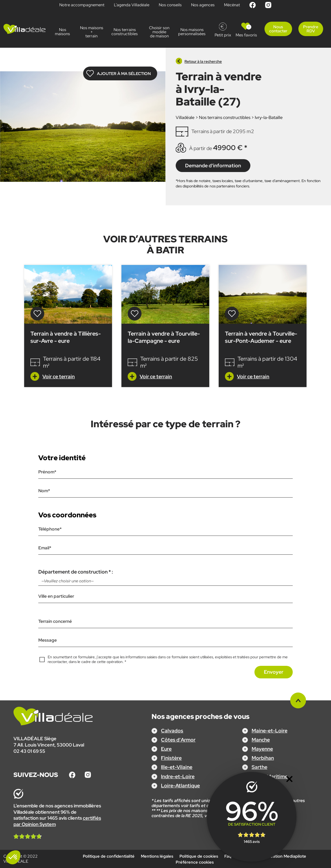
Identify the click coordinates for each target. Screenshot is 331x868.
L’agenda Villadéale (132, 5)
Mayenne (262, 749)
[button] (13, 857)
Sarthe (259, 767)
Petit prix (223, 35)
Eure (166, 749)
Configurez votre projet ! (165, 859)
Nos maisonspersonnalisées (193, 32)
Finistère (171, 758)
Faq (228, 856)
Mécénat (232, 5)
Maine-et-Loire (270, 731)
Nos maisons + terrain (92, 32)
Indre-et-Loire (178, 776)
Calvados (172, 731)
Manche (261, 740)
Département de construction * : (165, 577)
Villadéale (185, 117)
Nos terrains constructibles (125, 32)
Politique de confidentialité (109, 856)
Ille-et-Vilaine (177, 767)
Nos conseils (170, 5)
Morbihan (263, 758)
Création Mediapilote (286, 856)
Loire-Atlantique (180, 786)
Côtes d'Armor (178, 740)
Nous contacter (278, 29)
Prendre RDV (311, 29)
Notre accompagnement (82, 5)
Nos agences (203, 5)
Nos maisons (62, 32)
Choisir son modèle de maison (159, 32)
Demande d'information (213, 166)
